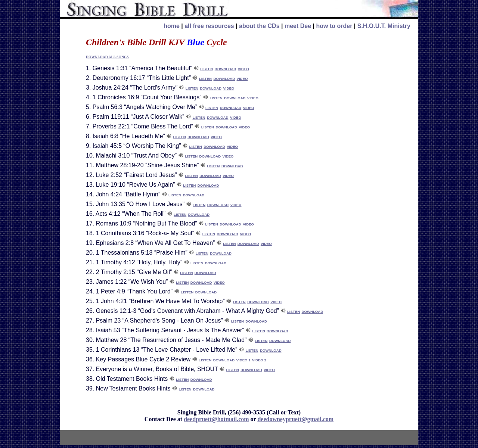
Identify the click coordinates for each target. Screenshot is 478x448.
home (172, 26)
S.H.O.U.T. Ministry (384, 26)
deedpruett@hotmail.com (216, 419)
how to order (334, 26)
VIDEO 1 (243, 360)
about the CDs (259, 26)
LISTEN (207, 69)
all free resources (209, 26)
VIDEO (243, 69)
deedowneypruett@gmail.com (295, 419)
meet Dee (298, 26)
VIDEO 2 (259, 360)
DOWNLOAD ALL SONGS (107, 57)
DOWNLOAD (226, 69)
